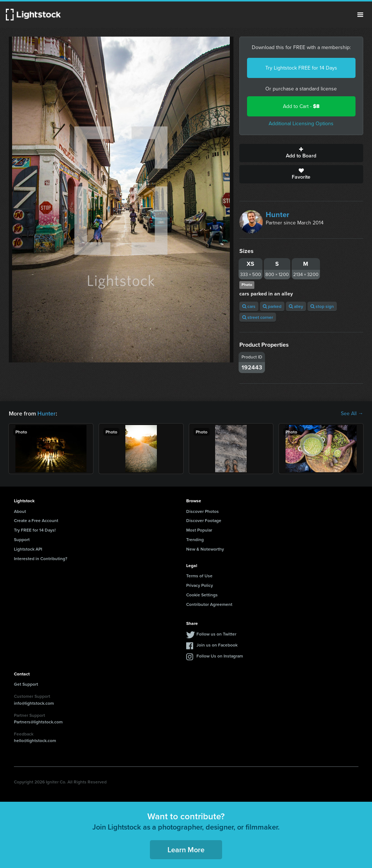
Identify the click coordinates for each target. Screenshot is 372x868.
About (20, 511)
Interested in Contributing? (41, 558)
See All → (352, 414)
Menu (360, 15)
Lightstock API (28, 549)
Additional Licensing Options (301, 124)
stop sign (322, 306)
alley (296, 306)
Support (22, 539)
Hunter (277, 215)
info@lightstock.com (34, 703)
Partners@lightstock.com (38, 722)
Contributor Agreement (209, 604)
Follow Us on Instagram (220, 656)
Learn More (186, 850)
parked (272, 306)
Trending (195, 539)
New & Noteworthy (205, 549)
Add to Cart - (301, 106)
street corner (258, 317)
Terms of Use (199, 576)
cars (249, 306)
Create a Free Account (36, 520)
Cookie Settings (202, 595)
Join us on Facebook (217, 645)
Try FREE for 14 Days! (35, 530)
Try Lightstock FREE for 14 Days (301, 68)
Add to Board (301, 153)
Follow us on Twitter (216, 634)
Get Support (26, 684)
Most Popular (199, 530)
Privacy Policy (200, 585)
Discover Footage (204, 520)
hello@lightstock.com (35, 740)
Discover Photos (202, 511)
